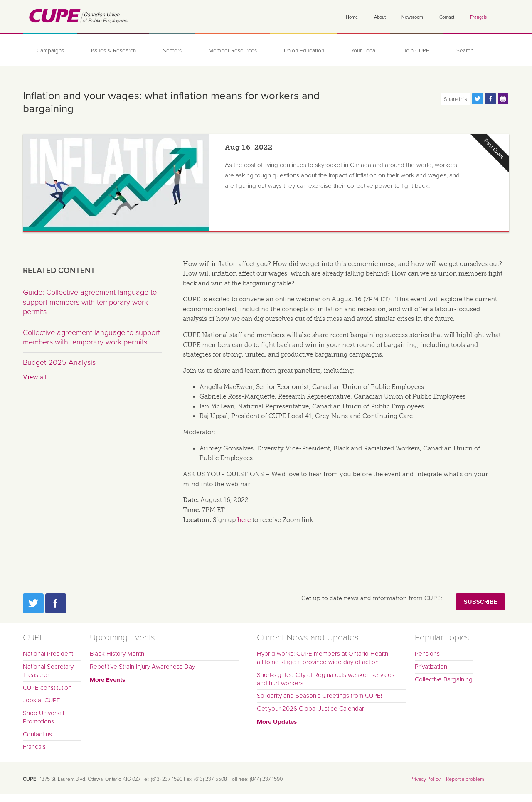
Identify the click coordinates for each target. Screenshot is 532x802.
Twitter (33, 603)
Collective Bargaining (444, 679)
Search (465, 51)
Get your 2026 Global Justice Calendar (310, 709)
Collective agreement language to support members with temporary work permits (91, 337)
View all (35, 377)
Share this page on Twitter (478, 99)
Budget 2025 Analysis (59, 362)
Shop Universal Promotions (43, 717)
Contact (447, 17)
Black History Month (117, 654)
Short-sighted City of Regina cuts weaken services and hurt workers (326, 679)
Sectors (172, 51)
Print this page (503, 99)
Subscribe (480, 602)
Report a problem (465, 779)
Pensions (427, 654)
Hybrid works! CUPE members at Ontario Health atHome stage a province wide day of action (323, 658)
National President (48, 654)
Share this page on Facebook (490, 99)
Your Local (364, 51)
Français (478, 17)
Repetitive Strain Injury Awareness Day (142, 667)
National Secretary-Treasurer (49, 671)
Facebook (56, 603)
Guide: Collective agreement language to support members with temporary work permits (90, 302)
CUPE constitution (47, 688)
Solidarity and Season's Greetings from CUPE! (319, 696)
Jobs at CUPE (42, 700)
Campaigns (50, 51)
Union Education (304, 51)
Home (352, 17)
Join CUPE (416, 51)
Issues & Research (113, 51)
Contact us (37, 734)
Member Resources (233, 51)
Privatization (431, 667)
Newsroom (412, 17)
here (244, 520)
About (380, 17)
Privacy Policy (425, 779)
